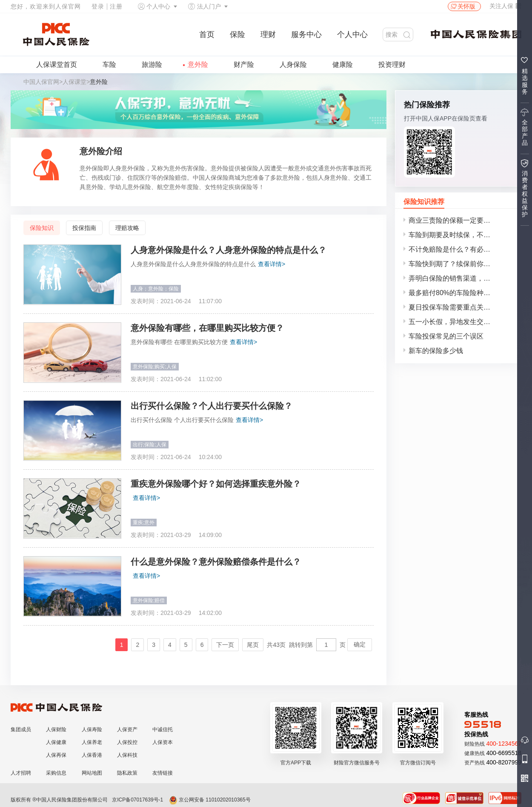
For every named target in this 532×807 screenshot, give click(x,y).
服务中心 (306, 34)
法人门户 (209, 6)
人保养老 (92, 742)
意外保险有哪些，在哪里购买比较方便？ (207, 328)
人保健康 (56, 742)
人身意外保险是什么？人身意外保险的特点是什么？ (229, 250)
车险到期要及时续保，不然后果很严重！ (461, 235)
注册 (116, 6)
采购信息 (56, 773)
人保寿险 (92, 729)
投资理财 (392, 65)
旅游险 (152, 65)
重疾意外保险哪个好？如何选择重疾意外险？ (216, 484)
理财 (268, 34)
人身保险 (293, 65)
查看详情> (272, 264)
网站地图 (92, 773)
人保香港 (92, 755)
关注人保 (505, 6)
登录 (98, 6)
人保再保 (56, 755)
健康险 (343, 65)
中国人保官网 (41, 82)
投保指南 (84, 228)
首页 (207, 34)
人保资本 (163, 742)
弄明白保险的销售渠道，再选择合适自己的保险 (461, 278)
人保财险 (56, 729)
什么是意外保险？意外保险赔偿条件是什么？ (216, 562)
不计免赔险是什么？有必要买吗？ (460, 249)
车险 (109, 65)
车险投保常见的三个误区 (446, 336)
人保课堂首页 (57, 65)
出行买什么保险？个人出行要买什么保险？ (212, 406)
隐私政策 (127, 773)
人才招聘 (21, 773)
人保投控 (127, 742)
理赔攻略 (127, 228)
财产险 (244, 65)
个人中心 (158, 6)
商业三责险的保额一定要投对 (453, 220)
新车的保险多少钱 (436, 351)
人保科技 (127, 755)
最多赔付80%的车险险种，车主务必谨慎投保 (461, 293)
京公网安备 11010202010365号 (210, 800)
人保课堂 (74, 82)
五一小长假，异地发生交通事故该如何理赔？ (461, 322)
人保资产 (127, 729)
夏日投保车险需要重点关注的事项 (460, 307)
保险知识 (42, 228)
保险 (237, 34)
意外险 (198, 65)
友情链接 (163, 773)
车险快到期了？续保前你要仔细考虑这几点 (461, 264)
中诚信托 (163, 729)
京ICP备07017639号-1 (137, 800)
